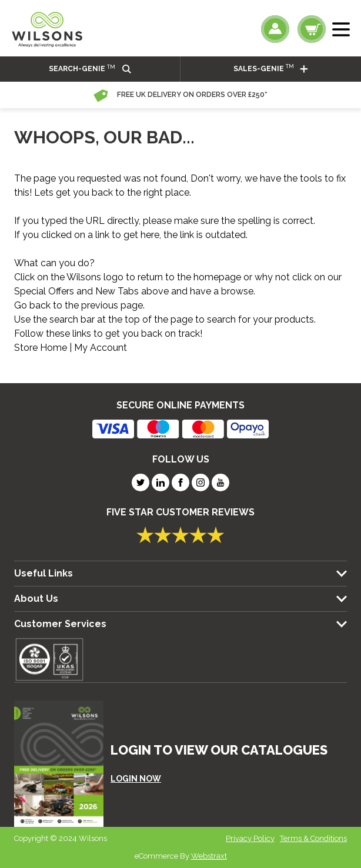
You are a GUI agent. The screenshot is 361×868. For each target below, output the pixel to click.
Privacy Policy (250, 838)
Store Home (41, 348)
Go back (32, 305)
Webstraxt (209, 856)
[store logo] (47, 29)
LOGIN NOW (136, 779)
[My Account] (275, 29)
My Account (101, 348)
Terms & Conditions (313, 838)
